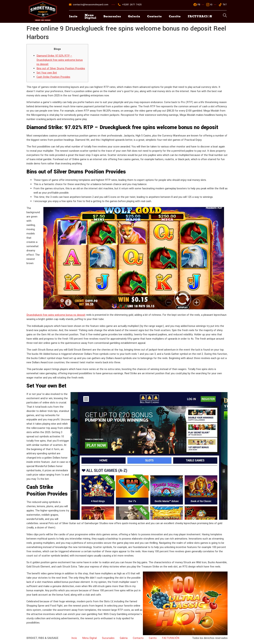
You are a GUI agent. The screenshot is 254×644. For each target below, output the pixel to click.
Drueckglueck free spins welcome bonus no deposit (56, 315)
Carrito (175, 17)
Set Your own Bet (47, 73)
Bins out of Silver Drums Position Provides (61, 69)
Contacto (154, 17)
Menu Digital (90, 17)
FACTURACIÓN (171, 638)
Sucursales (112, 17)
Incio (73, 17)
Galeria (134, 17)
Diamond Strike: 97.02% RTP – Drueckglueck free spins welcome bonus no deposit (60, 60)
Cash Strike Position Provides (53, 77)
